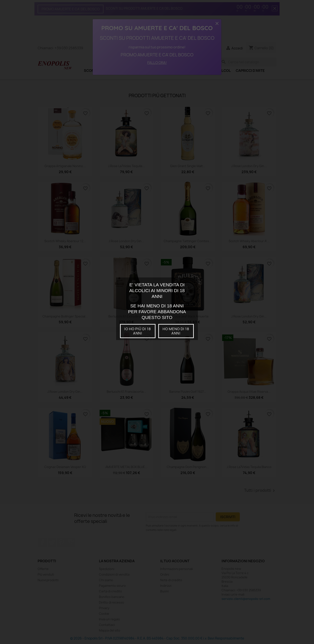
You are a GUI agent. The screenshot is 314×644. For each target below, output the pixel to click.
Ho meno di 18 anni (176, 331)
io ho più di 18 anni (138, 331)
